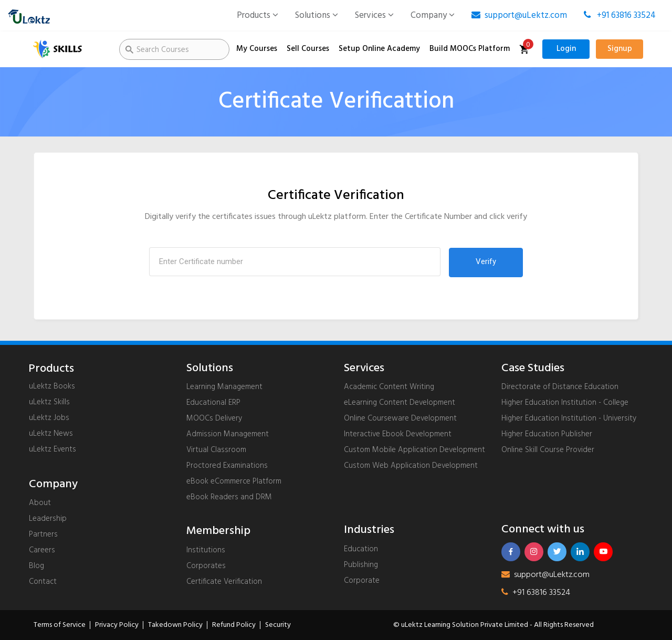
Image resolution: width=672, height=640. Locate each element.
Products (258, 15)
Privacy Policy (117, 625)
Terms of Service (60, 625)
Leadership (48, 519)
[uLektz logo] (29, 16)
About (40, 503)
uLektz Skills (49, 402)
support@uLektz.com (519, 15)
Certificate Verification (224, 582)
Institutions (206, 550)
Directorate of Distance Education (560, 387)
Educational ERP (213, 403)
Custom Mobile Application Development (414, 450)
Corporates (206, 566)
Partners (43, 534)
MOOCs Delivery (214, 418)
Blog (36, 566)
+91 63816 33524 (620, 15)
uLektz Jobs (49, 418)
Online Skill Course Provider (548, 450)
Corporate (362, 581)
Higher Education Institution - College (565, 403)
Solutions (317, 15)
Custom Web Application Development (411, 466)
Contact (43, 582)
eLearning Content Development (400, 403)
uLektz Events (52, 449)
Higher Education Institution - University (569, 418)
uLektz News (51, 434)
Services (374, 15)
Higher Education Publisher (547, 434)
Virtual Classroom (216, 450)
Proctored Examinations (227, 466)
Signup (620, 49)
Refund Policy (234, 625)
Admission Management (228, 434)
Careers (42, 550)
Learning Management (224, 387)
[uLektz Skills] (68, 49)
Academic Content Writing (389, 387)
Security (278, 625)
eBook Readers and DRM (229, 497)
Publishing (361, 565)
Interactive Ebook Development (398, 434)
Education (361, 549)
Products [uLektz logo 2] (51, 369)
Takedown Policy (175, 625)
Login (566, 49)
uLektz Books (52, 386)
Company (433, 15)
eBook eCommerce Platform (234, 481)
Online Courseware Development (400, 418)
